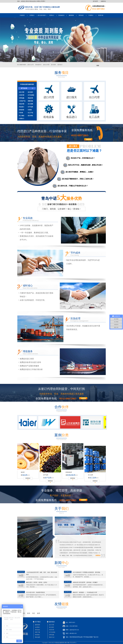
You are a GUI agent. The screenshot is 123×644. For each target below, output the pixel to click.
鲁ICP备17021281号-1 (71, 643)
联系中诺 (101, 15)
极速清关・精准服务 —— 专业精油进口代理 (85, 592)
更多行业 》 (52, 637)
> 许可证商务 (31, 95)
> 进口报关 (30, 92)
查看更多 (28, 478)
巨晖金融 (52, 635)
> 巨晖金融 (21, 98)
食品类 (23, 472)
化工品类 (91, 475)
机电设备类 (69, 472)
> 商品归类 (30, 98)
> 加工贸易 (30, 104)
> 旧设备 (29, 110)
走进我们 (37, 627)
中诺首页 (22, 15)
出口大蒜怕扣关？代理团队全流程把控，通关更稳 (86, 572)
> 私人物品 (21, 116)
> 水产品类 (30, 107)
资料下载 (37, 632)
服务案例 (71, 15)
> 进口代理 (21, 92)
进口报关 (53, 65)
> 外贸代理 (21, 95)
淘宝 (34, 613)
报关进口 (60, 65)
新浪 (29, 613)
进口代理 (52, 625)
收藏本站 (103, 1)
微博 (39, 613)
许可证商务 (52, 632)
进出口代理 (46, 65)
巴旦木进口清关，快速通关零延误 (35, 592)
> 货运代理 (21, 104)
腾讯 (24, 613)
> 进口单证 (30, 116)
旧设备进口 (61, 15)
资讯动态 (81, 15)
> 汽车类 (21, 113)
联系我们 (37, 635)
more (83, 398)
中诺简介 (91, 15)
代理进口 (32, 15)
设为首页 (95, 1)
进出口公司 (31, 65)
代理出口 (52, 15)
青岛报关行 (38, 65)
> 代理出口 (21, 119)
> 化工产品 (30, 113)
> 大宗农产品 (22, 101)
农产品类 (46, 475)
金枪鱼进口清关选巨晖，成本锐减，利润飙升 (85, 582)
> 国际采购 (30, 101)
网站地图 (37, 637)
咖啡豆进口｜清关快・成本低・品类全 (37, 582)
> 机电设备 (21, 110)
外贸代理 (52, 630)
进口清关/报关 (42, 15)
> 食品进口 (21, 107)
